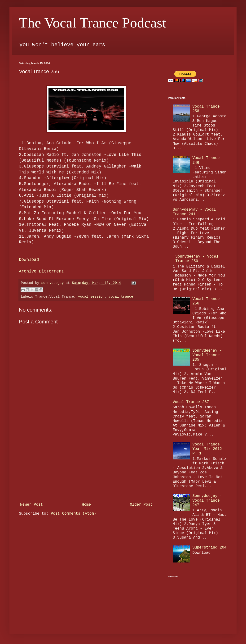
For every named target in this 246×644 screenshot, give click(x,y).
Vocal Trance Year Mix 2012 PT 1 (207, 449)
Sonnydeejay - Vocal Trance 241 (194, 212)
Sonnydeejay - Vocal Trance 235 (207, 355)
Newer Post (31, 505)
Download (29, 260)
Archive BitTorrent (41, 271)
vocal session (91, 297)
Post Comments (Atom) (73, 514)
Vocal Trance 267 (191, 402)
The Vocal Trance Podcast (93, 23)
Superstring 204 (209, 548)
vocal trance (121, 297)
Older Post (141, 505)
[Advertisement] (86, 465)
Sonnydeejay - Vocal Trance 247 (207, 500)
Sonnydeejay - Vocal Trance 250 (197, 259)
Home (86, 505)
